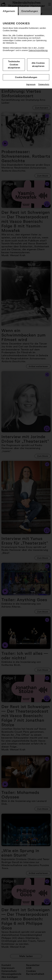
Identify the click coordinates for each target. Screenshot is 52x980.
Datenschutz (44, 84)
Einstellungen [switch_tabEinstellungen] (30, 11)
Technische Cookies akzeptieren (14, 65)
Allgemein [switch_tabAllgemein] (9, 11)
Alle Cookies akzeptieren (38, 65)
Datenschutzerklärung (38, 50)
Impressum (31, 84)
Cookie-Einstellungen (26, 77)
